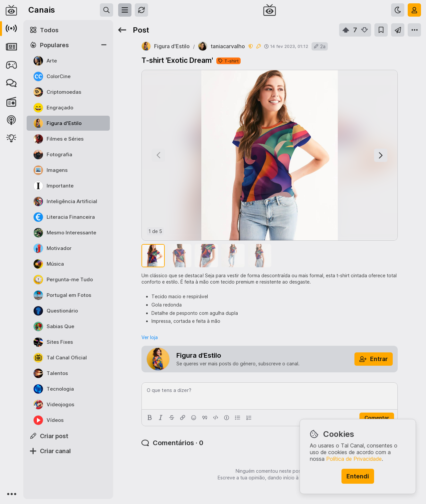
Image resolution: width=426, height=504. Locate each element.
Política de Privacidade (354, 459)
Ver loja (150, 337)
